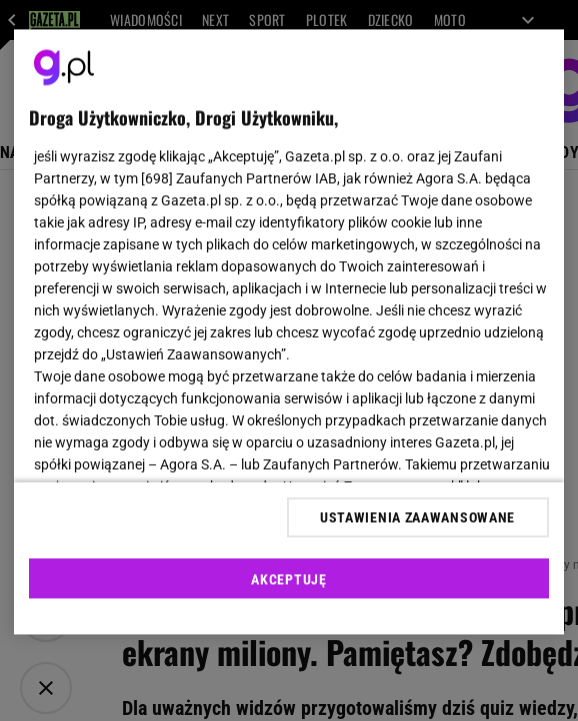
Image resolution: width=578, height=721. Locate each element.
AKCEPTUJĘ (288, 579)
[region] (288, 332)
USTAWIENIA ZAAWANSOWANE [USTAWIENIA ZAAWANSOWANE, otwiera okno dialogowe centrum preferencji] (417, 517)
